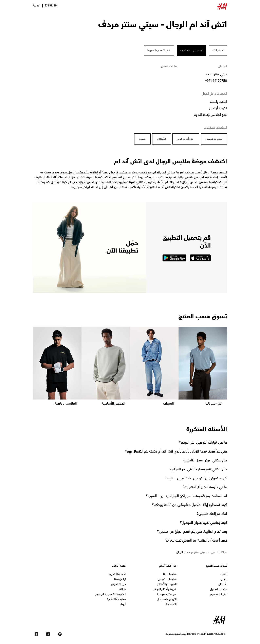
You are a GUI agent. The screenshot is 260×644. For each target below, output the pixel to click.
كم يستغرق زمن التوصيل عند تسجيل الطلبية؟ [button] (196, 478)
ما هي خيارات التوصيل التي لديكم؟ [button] (203, 442)
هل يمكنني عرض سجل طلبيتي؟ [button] (205, 460)
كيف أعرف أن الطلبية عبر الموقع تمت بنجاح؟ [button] (196, 540)
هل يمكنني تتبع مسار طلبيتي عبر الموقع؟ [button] (198, 469)
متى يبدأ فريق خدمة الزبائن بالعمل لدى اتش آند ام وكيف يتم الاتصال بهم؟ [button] (176, 451)
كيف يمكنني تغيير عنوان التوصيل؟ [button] (203, 523)
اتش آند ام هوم (219, 595)
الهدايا (123, 605)
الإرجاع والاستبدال (167, 600)
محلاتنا (122, 590)
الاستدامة (171, 605)
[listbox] (130, 366)
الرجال (224, 580)
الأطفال (223, 585)
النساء (224, 574)
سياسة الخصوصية (167, 595)
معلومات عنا (170, 574)
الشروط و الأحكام (167, 585)
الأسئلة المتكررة (118, 574)
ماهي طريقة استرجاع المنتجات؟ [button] (205, 487)
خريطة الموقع (118, 585)
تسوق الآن (218, 50)
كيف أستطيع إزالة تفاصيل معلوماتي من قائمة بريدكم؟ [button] (190, 505)
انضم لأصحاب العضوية (159, 50)
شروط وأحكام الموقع (165, 590)
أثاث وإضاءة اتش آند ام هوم (111, 595)
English (51, 6)
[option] (203, 366)
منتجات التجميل (219, 590)
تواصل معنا (120, 580)
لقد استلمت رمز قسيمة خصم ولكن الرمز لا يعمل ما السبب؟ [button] (187, 496)
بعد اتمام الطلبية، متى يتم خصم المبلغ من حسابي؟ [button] (192, 531)
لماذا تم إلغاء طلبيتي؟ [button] (212, 514)
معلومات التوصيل (167, 580)
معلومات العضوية (116, 600)
